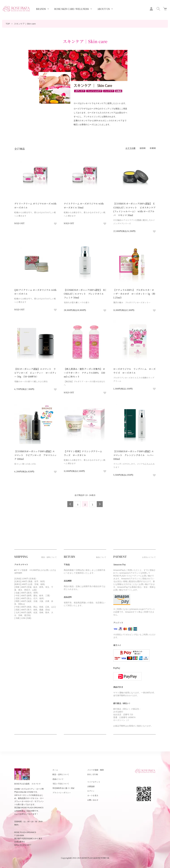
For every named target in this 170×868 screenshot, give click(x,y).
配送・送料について (61, 774)
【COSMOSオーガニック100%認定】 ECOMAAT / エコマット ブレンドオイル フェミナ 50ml (85, 294)
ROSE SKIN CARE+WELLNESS (72, 9)
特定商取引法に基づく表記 (64, 788)
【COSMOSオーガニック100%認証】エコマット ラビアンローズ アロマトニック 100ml (35, 455)
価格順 (143, 148)
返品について (58, 779)
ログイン (91, 791)
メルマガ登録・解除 (96, 770)
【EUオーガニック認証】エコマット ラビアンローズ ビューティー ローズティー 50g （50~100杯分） (35, 373)
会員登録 (91, 786)
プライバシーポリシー (62, 793)
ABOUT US (104, 9)
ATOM (95, 774)
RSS (89, 774)
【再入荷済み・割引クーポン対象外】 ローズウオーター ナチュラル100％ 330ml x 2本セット (84, 373)
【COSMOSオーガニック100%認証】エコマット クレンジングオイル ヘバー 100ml (135, 455)
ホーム (55, 770)
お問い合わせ (93, 800)
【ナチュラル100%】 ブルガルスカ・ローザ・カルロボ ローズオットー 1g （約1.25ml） (134, 294)
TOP (8, 24)
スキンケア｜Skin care (25, 24)
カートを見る (93, 795)
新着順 (153, 148)
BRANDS (41, 9)
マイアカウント (94, 782)
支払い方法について (61, 784)
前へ (70, 504)
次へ (100, 504)
